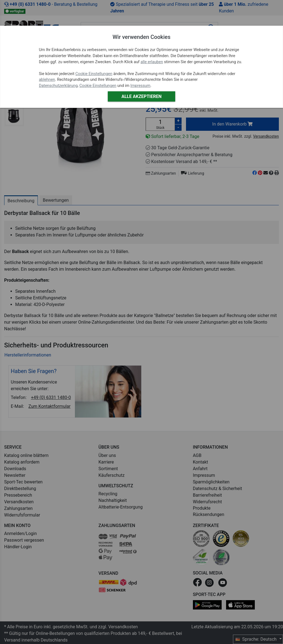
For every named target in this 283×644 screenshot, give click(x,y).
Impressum (140, 86)
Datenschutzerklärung (58, 86)
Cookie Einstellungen (94, 74)
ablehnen (47, 80)
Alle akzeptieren (141, 96)
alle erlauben (152, 62)
